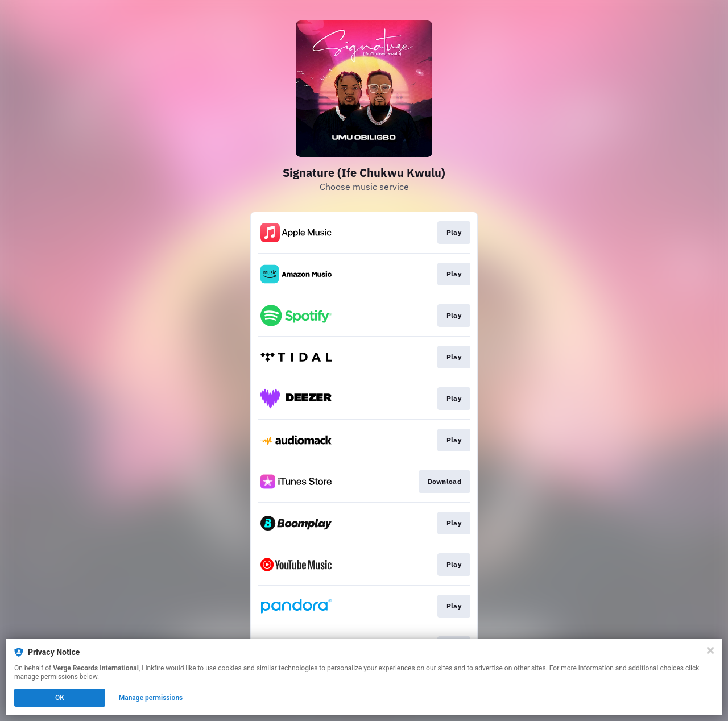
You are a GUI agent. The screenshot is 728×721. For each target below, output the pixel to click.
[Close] (710, 650)
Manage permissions (151, 698)
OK (60, 698)
